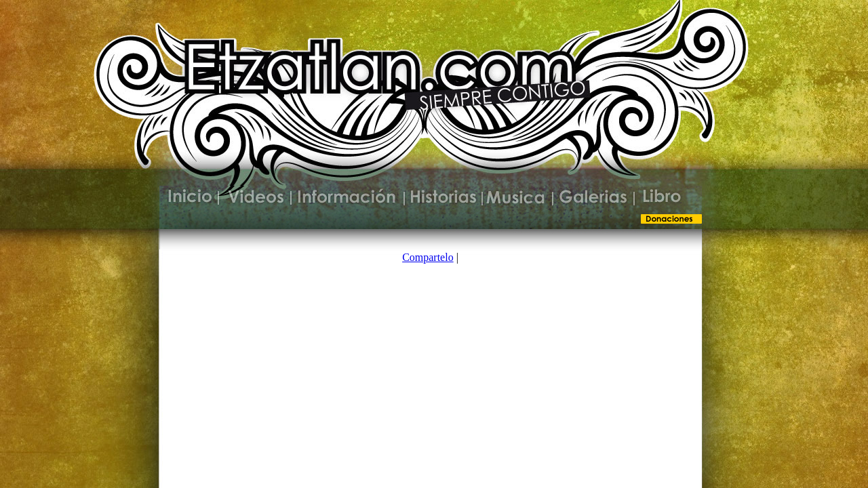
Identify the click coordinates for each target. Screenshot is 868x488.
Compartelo (428, 257)
